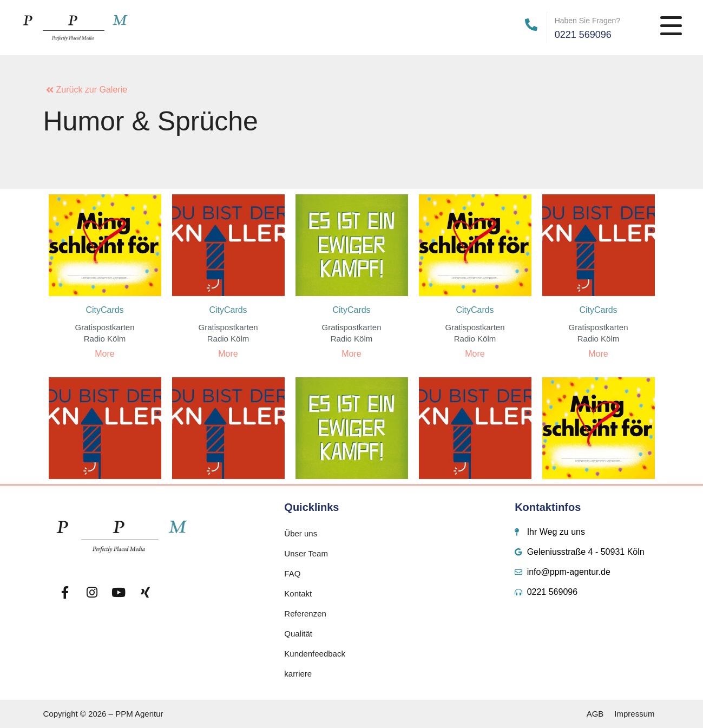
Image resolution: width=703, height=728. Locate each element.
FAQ (292, 573)
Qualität (298, 634)
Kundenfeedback (315, 654)
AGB (595, 714)
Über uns (301, 533)
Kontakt (298, 593)
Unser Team (306, 553)
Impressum (634, 714)
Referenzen (305, 614)
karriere (298, 674)
